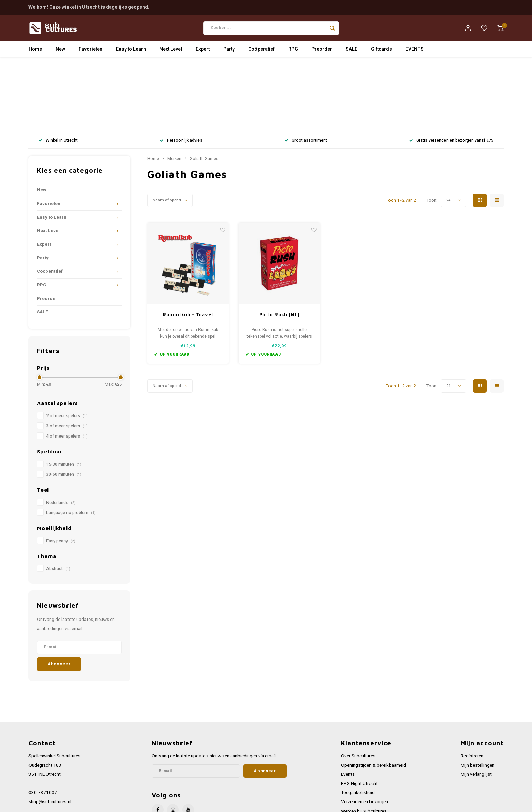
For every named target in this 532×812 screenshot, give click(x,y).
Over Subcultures (358, 691)
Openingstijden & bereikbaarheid (374, 701)
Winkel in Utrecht (58, 76)
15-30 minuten (64, 400)
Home (35, 52)
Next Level (171, 52)
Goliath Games (204, 94)
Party (229, 52)
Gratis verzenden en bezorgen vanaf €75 (451, 76)
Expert (203, 52)
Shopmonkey (165, 804)
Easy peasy (61, 476)
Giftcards (381, 52)
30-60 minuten (64, 410)
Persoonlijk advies (181, 76)
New (60, 52)
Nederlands (61, 438)
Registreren (472, 691)
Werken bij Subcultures (364, 746)
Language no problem (71, 448)
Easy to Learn (131, 52)
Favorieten (91, 52)
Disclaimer (351, 774)
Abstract (58, 504)
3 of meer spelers (67, 361)
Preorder (322, 52)
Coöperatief (262, 52)
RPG (293, 52)
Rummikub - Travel (188, 250)
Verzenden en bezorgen (365, 737)
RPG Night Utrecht (359, 719)
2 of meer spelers (67, 351)
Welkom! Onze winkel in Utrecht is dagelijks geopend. (89, 7)
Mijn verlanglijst (476, 710)
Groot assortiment (306, 76)
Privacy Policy (355, 765)
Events (348, 710)
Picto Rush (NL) (279, 250)
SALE (351, 52)
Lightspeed (120, 804)
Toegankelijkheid (358, 728)
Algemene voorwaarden (365, 755)
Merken (174, 94)
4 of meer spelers (67, 371)
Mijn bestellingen (478, 701)
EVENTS (415, 52)
